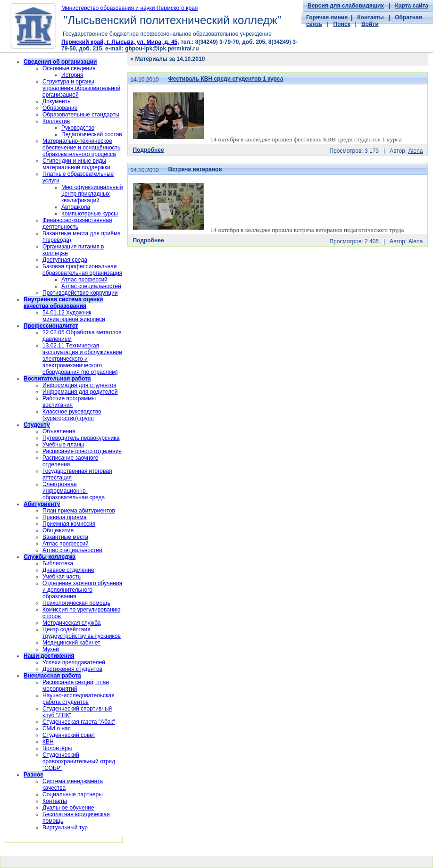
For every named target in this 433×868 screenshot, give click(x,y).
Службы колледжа (50, 557)
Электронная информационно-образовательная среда (74, 491)
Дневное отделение (68, 570)
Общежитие (58, 530)
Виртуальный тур (65, 827)
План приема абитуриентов (79, 511)
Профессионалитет (51, 326)
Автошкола (76, 207)
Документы (57, 101)
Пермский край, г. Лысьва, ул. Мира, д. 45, (120, 42)
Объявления (59, 431)
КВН (48, 742)
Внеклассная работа (52, 676)
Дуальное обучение (68, 808)
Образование (60, 108)
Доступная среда (65, 260)
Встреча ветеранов (195, 169)
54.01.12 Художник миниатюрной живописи (74, 316)
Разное (33, 775)
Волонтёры (57, 748)
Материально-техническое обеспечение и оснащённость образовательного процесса (81, 148)
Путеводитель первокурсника (81, 438)
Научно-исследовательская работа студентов (79, 699)
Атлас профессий (84, 280)
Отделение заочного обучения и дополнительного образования (82, 590)
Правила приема (65, 517)
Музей (51, 649)
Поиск (342, 24)
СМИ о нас (57, 728)
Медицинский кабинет (71, 643)
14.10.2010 (144, 80)
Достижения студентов (72, 669)
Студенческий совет (69, 735)
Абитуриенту (42, 504)
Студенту (37, 425)
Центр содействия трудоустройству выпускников (82, 633)
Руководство (78, 128)
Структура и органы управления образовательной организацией (81, 88)
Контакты (371, 17)
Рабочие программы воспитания (69, 402)
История (72, 75)
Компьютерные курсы (90, 214)
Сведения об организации (60, 62)
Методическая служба (71, 623)
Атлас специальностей (91, 286)
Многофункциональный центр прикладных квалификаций (92, 194)
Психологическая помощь (76, 603)
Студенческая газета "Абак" (79, 722)
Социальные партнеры (73, 794)
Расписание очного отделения (82, 451)
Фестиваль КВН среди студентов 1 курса (226, 79)
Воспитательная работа (57, 379)
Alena (416, 151)
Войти (370, 24)
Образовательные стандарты (81, 115)
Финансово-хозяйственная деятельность (77, 223)
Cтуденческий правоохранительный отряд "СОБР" (79, 761)
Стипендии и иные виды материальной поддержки (76, 164)
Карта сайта (412, 6)
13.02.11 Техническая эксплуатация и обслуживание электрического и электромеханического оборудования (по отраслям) (82, 359)
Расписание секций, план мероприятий (76, 686)
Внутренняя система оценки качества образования (63, 303)
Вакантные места (65, 537)
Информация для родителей (80, 392)
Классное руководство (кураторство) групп (72, 415)
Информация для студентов (79, 385)
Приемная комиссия (69, 524)
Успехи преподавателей (74, 662)
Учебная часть (62, 577)
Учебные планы (63, 445)
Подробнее (148, 150)
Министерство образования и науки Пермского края (129, 8)
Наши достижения (49, 656)
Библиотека (58, 563)
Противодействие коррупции (80, 293)
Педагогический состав (92, 134)
